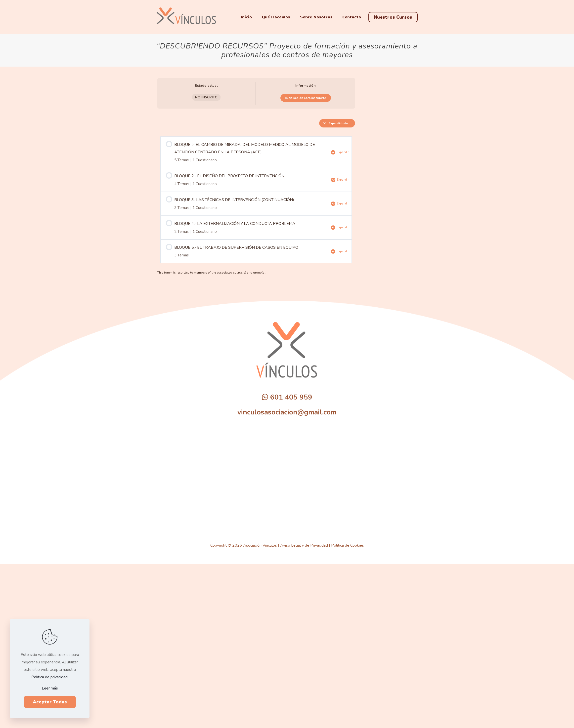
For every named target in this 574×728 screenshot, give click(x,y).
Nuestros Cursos (393, 17)
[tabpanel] (256, 178)
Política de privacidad (49, 677)
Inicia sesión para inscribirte (306, 98)
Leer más (50, 688)
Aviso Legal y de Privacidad (304, 544)
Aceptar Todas (50, 702)
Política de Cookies (348, 544)
